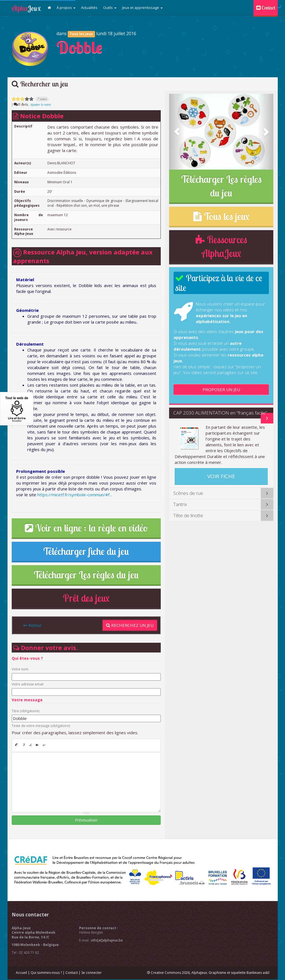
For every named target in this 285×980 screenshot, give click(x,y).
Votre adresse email (28, 684)
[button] (177, 132)
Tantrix (180, 504)
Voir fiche (221, 476)
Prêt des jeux (86, 598)
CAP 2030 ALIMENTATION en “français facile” (220, 413)
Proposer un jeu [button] (221, 389)
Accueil (21, 973)
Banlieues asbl (258, 973)
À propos (66, 8)
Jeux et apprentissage (142, 8)
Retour (32, 625)
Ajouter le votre (41, 105)
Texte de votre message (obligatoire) (41, 726)
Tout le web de (17, 409)
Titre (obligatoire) (25, 711)
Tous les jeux (81, 34)
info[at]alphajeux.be (107, 940)
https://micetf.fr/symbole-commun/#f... (75, 495)
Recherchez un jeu (130, 625)
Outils (110, 8)
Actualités (89, 8)
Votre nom (20, 669)
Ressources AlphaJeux (221, 246)
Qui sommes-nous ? (46, 973)
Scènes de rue (188, 493)
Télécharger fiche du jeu (86, 551)
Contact (266, 8)
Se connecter (92, 973)
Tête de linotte (188, 515)
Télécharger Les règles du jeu (86, 575)
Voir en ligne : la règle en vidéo (86, 528)
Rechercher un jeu (40, 84)
